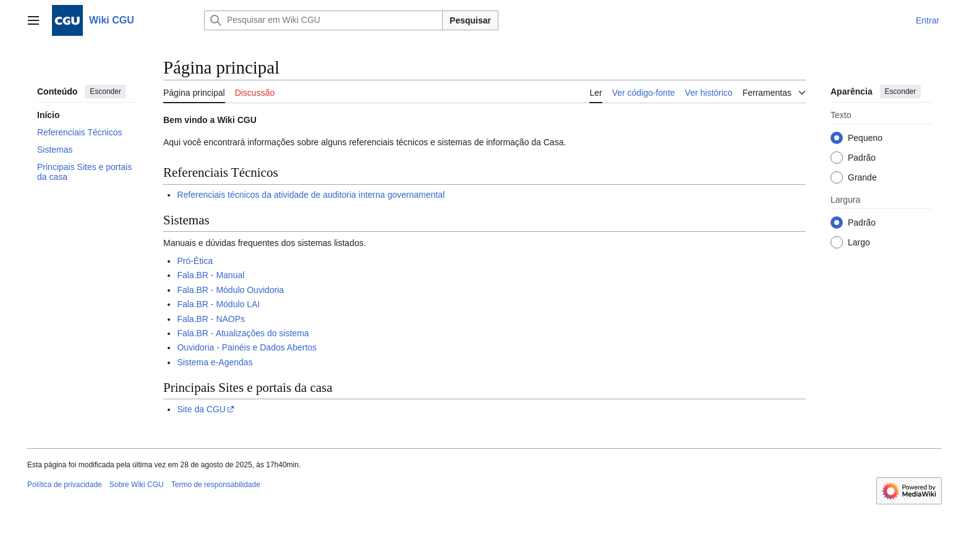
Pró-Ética (195, 261)
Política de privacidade (65, 485)
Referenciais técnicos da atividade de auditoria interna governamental (311, 195)
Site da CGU (201, 409)
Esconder (105, 91)
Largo (859, 242)
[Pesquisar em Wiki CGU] (323, 20)
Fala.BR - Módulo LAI (218, 304)
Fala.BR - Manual (211, 275)
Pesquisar (470, 20)
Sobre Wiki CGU (137, 485)
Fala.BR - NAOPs (211, 319)
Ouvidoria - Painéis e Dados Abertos (247, 347)
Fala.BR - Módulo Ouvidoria (230, 290)
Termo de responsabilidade (216, 485)
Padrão (862, 158)
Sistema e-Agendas (215, 362)
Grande (862, 177)
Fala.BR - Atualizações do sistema (243, 333)
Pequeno (865, 138)
